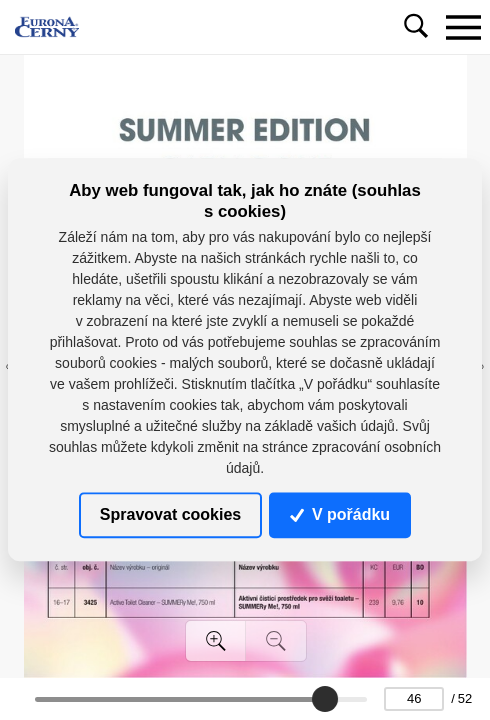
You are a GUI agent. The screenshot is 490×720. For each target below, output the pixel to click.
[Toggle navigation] (463, 27)
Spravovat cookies (170, 514)
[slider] (326, 699)
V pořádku (340, 514)
